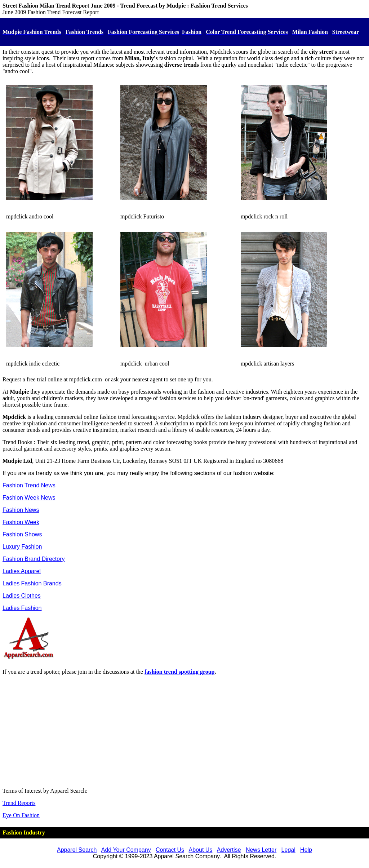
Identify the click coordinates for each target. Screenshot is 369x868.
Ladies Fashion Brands (32, 583)
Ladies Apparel (22, 571)
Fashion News (21, 510)
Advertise (229, 850)
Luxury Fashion (22, 547)
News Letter (261, 850)
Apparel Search (77, 850)
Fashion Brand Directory (34, 559)
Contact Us (170, 850)
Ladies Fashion (22, 608)
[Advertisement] (184, 731)
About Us (201, 850)
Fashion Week (21, 522)
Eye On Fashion (21, 815)
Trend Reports (19, 803)
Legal (288, 850)
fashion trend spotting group (180, 672)
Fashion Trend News (29, 485)
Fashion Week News (29, 498)
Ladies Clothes (22, 596)
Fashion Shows (22, 534)
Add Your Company (126, 850)
